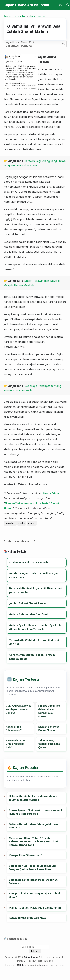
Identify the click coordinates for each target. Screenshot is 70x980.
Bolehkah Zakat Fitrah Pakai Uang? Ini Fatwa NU (34, 881)
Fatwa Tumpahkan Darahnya (27, 918)
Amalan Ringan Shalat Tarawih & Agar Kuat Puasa (34, 575)
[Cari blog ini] (35, 947)
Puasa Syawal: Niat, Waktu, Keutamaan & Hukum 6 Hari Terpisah (36, 812)
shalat (22, 523)
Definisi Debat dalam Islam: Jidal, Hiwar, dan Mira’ (34, 826)
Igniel (62, 965)
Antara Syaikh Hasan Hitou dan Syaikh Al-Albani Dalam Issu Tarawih (36, 627)
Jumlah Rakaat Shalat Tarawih (29, 603)
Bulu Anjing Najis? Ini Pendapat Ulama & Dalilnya (19, 709)
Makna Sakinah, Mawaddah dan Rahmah (35, 908)
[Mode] (60, 5)
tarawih (32, 523)
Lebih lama (12, 541)
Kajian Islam (51, 493)
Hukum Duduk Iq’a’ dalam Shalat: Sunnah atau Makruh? (50, 711)
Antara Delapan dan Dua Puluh (29, 614)
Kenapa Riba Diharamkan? (14, 729)
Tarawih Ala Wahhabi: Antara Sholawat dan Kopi (34, 642)
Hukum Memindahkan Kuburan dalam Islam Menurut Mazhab (33, 798)
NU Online (21, 965)
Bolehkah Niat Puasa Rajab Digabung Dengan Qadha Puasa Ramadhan (33, 868)
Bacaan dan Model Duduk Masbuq (49, 729)
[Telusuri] (68, 5)
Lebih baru (27, 541)
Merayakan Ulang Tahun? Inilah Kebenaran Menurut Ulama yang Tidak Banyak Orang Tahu (34, 841)
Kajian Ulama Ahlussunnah (26, 5)
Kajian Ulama (31, 957)
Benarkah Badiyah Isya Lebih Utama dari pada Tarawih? (35, 590)
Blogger (43, 965)
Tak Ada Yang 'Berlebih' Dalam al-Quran (50, 744)
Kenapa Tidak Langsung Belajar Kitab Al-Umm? (35, 895)
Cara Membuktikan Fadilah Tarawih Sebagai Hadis (32, 657)
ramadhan (10, 523)
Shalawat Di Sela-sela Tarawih (29, 562)
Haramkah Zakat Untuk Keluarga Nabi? (15, 744)
